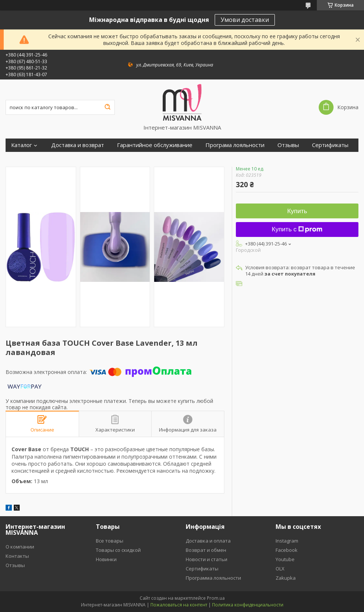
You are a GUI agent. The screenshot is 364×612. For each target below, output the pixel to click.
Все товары (110, 541)
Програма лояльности (235, 145)
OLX (280, 569)
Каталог (22, 145)
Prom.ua (216, 598)
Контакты (17, 556)
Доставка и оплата (208, 541)
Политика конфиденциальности (248, 605)
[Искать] (107, 107)
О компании (20, 547)
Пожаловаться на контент (179, 605)
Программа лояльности (213, 578)
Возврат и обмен (206, 550)
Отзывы (288, 145)
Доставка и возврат (78, 145)
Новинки (106, 559)
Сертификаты (330, 145)
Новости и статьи (207, 559)
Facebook (287, 550)
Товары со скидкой (118, 550)
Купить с (297, 229)
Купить (297, 211)
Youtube (285, 559)
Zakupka (286, 578)
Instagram (287, 541)
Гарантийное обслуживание (155, 145)
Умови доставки (245, 20)
